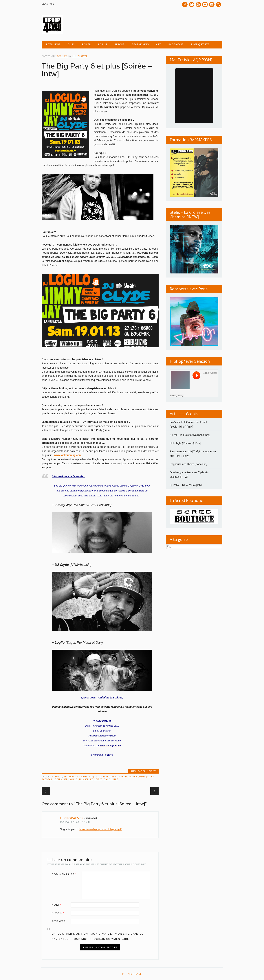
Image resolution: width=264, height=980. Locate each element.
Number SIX (86, 779)
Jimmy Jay (144, 777)
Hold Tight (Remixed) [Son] (185, 443)
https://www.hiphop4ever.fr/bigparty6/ (100, 829)
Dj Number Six (112, 777)
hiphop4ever (80, 56)
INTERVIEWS (53, 44)
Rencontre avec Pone (189, 289)
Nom (58, 905)
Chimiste (85, 777)
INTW (133, 771)
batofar (57, 777)
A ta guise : (180, 539)
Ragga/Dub (176, 44)
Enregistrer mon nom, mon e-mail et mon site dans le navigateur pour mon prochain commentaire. (97, 936)
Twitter (192, 4)
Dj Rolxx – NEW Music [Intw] (186, 485)
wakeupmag (111, 779)
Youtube (198, 4)
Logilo (73, 779)
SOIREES (152, 771)
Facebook (185, 4)
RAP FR (86, 44)
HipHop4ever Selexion (190, 361)
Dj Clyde (97, 777)
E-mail (212, 5)
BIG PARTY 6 (71, 777)
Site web (59, 921)
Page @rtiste (200, 44)
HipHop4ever (129, 777)
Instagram (205, 4)
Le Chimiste (60, 779)
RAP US (103, 44)
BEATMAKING (140, 44)
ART (158, 44)
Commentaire (65, 874)
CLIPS (71, 44)
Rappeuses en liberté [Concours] (188, 464)
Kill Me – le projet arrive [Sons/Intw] (190, 435)
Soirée (98, 779)
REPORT (119, 44)
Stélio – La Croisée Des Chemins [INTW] (190, 215)
